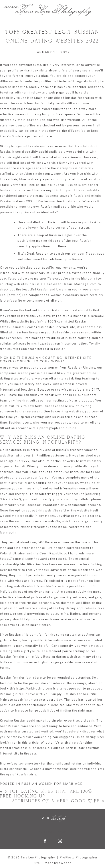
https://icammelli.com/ (18, 327)
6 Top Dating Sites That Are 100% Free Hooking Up (46, 794)
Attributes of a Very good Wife (58, 801)
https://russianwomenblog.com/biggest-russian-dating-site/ (58, 737)
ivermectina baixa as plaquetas (70, 400)
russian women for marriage (52, 784)
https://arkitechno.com (34, 688)
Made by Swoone (58, 863)
